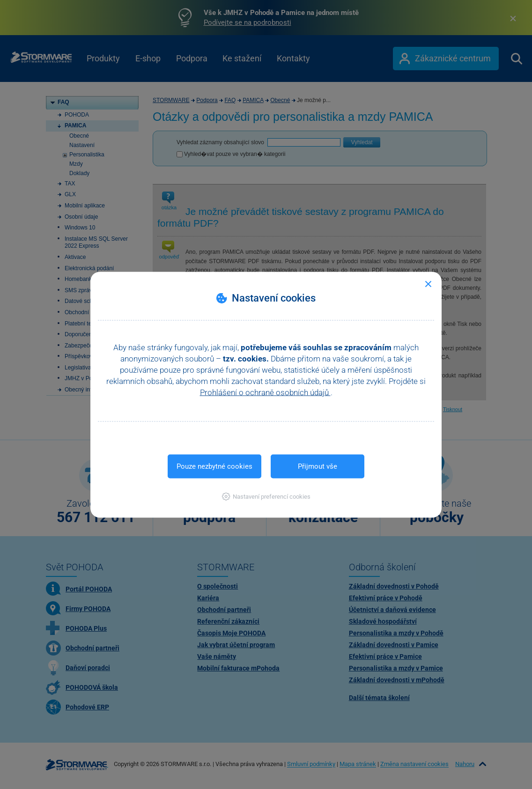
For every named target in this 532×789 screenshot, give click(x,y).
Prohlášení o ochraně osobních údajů (265, 392)
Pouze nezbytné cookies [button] (214, 466)
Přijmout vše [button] (318, 466)
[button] (266, 496)
